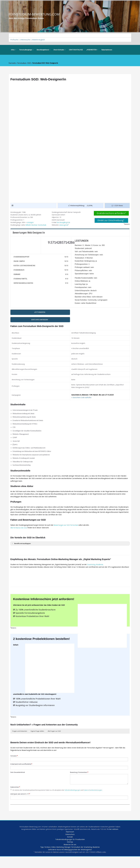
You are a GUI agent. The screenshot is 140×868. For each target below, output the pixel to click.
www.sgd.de (65, 226)
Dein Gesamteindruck (18, 783)
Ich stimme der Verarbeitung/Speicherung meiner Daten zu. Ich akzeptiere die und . (58, 800)
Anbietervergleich (39, 40)
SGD (29, 63)
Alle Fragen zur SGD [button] (54, 741)
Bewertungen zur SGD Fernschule (68, 531)
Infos (14, 50)
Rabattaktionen (107, 50)
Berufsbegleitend (44, 50)
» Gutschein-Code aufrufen (81, 401)
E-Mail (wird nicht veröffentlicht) (22, 774)
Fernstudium (22, 63)
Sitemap (70, 853)
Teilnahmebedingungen (75, 800)
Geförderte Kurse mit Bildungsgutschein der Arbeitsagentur (70, 861)
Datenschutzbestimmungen (96, 800)
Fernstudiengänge (26, 50)
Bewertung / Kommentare (80, 783)
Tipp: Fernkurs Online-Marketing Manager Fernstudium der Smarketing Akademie (70, 858)
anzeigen (31, 223)
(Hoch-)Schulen (60, 50)
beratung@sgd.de (64, 223)
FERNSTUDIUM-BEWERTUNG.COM (35, 14)
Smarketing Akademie (97, 571)
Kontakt (70, 848)
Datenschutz (15, 797)
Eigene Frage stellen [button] (37, 741)
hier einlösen (115, 840)
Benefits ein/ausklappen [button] (21, 549)
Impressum (70, 843)
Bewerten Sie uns (70, 856)
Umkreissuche (26, 40)
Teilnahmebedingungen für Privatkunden (70, 850)
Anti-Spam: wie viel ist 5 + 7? (21, 804)
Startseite (12, 63)
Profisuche (14, 40)
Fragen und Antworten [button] (20, 741)
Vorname (14, 766)
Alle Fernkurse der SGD (19, 534)
